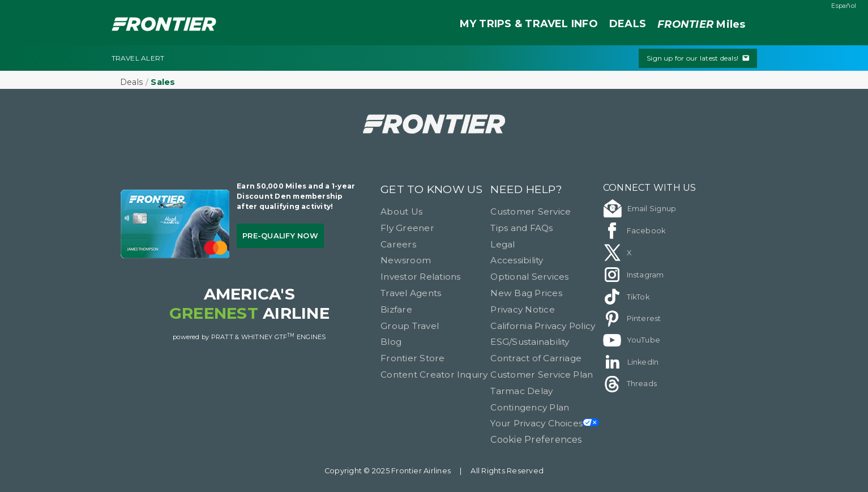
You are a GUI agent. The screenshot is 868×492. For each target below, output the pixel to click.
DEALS (628, 24)
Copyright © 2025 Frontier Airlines (388, 471)
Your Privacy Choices (545, 423)
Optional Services (529, 277)
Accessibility (517, 260)
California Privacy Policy (543, 326)
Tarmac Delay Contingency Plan (530, 399)
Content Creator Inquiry (434, 375)
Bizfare (396, 309)
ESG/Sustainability (530, 342)
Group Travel (410, 326)
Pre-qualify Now (280, 236)
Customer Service (531, 211)
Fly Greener (407, 228)
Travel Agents (411, 293)
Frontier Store (412, 358)
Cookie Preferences (536, 440)
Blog (391, 342)
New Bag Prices (526, 293)
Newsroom (406, 260)
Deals (132, 82)
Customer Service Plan (542, 375)
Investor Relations (420, 277)
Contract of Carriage (536, 358)
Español (844, 6)
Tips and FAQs (521, 228)
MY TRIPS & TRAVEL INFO (529, 24)
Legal (503, 244)
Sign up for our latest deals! (698, 58)
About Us (401, 211)
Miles (701, 25)
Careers (398, 244)
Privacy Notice (522, 309)
